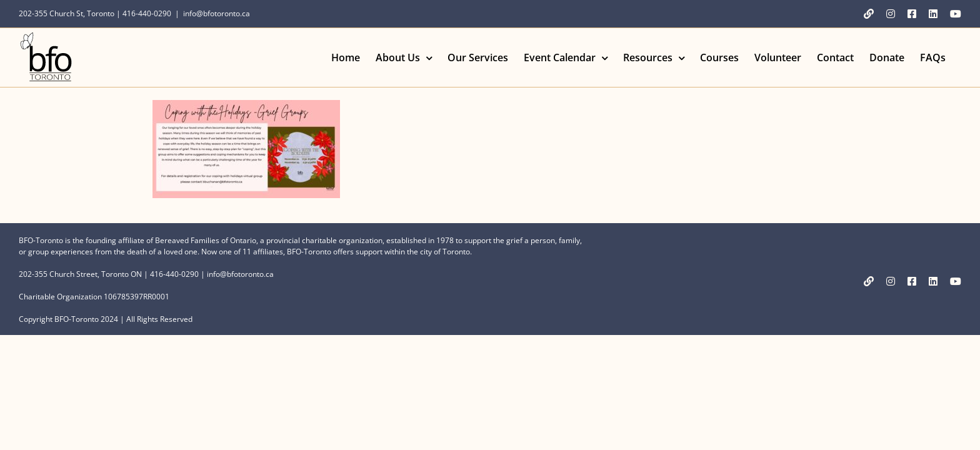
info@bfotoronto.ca (217, 13)
